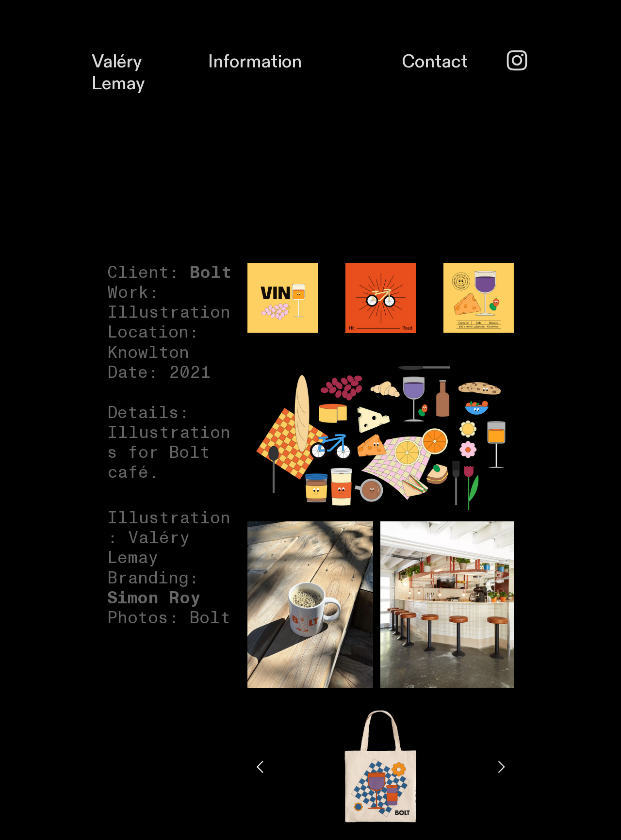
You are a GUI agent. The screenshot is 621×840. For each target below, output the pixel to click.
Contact (435, 62)
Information (255, 62)
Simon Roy (154, 598)
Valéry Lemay (118, 73)
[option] (381, 767)
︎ (517, 62)
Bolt (211, 273)
